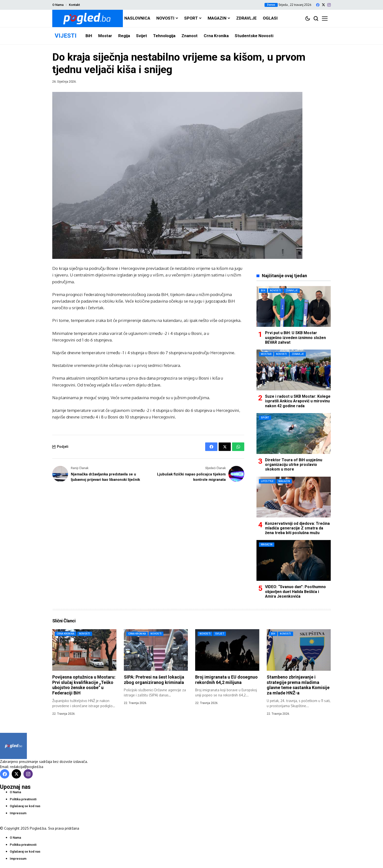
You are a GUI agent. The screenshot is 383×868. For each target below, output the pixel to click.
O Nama (58, 5)
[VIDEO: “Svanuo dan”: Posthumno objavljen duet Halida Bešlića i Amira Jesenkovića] (294, 560)
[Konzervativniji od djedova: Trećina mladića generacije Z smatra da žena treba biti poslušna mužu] (294, 497)
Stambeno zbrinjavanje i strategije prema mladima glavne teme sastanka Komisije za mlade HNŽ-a (298, 685)
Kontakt (74, 5)
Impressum (18, 813)
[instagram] (329, 5)
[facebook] (318, 5)
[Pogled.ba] (88, 18)
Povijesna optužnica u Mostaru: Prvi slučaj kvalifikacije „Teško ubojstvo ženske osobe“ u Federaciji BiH (84, 685)
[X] (323, 5)
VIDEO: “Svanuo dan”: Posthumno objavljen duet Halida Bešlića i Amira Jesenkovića (295, 591)
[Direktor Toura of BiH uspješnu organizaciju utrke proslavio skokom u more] (294, 434)
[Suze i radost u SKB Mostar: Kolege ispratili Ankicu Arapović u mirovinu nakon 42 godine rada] (294, 370)
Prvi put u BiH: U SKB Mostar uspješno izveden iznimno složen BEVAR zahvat (295, 337)
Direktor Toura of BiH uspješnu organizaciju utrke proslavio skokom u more (294, 465)
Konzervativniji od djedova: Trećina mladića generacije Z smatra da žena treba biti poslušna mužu (297, 528)
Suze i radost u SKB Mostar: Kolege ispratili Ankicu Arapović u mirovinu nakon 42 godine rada (298, 401)
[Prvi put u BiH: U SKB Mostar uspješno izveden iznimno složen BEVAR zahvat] (294, 306)
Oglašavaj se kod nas (25, 806)
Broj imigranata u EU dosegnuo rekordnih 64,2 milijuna (226, 680)
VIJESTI (66, 36)
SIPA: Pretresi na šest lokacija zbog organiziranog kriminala (154, 680)
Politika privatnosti (23, 799)
